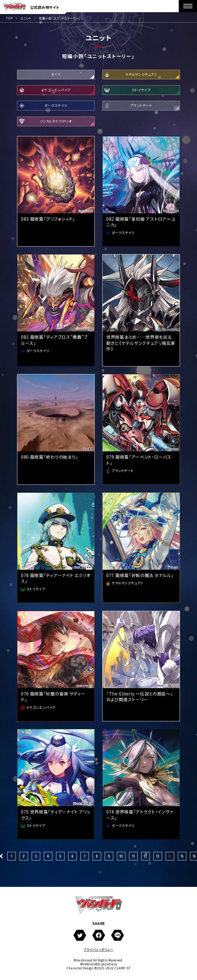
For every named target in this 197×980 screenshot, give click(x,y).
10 (121, 858)
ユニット (26, 18)
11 (133, 858)
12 (145, 858)
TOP (9, 18)
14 (170, 858)
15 (182, 858)
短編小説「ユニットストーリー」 (60, 18)
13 (158, 858)
